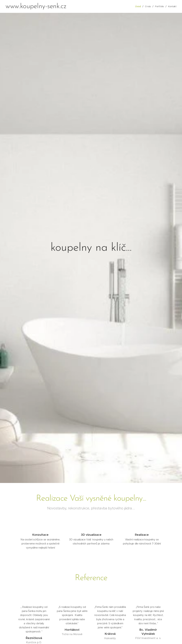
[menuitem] (139, 6)
